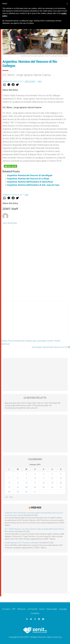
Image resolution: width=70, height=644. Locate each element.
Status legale (52, 609)
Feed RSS (36, 508)
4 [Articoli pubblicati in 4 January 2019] (44, 474)
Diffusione (21, 609)
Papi (40, 81)
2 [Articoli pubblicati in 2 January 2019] (26, 474)
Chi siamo (6, 609)
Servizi (42, 609)
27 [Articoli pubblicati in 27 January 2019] (61, 487)
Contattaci (35, 613)
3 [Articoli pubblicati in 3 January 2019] (35, 474)
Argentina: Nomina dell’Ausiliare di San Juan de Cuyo (33, 185)
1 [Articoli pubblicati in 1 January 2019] (18, 474)
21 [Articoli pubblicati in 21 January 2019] (9, 487)
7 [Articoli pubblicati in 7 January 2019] (9, 478)
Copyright (63, 609)
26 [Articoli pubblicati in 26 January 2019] (52, 487)
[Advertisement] (35, 321)
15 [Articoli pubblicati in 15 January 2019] (18, 483)
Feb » (11, 497)
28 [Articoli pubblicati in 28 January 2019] (9, 492)
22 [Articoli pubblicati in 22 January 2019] (18, 487)
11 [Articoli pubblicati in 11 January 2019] (44, 478)
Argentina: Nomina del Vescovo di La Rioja (28, 179)
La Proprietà (32, 609)
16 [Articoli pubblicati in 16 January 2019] (26, 483)
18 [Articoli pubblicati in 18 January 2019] (44, 483)
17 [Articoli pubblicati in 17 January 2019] (35, 483)
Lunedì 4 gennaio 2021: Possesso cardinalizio (22, 543)
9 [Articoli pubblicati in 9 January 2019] (26, 478)
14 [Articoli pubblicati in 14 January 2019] (9, 483)
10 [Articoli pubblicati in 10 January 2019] (35, 478)
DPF (14, 609)
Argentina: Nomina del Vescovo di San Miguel (30, 175)
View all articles (10, 223)
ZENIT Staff (30, 81)
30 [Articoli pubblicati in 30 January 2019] (26, 492)
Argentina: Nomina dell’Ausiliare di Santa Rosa (30, 182)
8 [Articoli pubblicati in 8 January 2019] (18, 478)
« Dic (6, 497)
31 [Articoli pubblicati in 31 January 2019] (35, 492)
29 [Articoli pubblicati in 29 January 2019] (18, 492)
